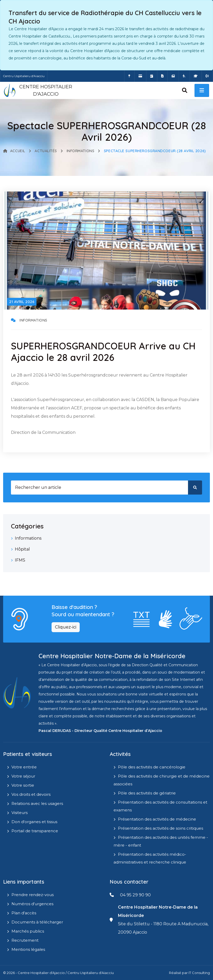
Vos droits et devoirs (31, 794)
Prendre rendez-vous (33, 895)
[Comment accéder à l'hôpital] (129, 76)
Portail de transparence (35, 831)
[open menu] (202, 90)
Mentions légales (28, 949)
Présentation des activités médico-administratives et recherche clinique (150, 858)
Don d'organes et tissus (34, 822)
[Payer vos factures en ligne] (140, 76)
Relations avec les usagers (37, 803)
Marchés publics (28, 931)
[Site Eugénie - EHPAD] (184, 76)
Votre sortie (23, 785)
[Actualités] (173, 76)
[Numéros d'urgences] (207, 76)
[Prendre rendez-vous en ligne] (152, 76)
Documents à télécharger (37, 922)
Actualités (46, 151)
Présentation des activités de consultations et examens (160, 806)
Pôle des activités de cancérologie (152, 767)
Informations (81, 151)
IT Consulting (199, 973)
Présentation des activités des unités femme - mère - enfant (161, 841)
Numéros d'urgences (32, 904)
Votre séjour (23, 776)
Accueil (14, 151)
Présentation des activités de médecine (157, 819)
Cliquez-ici (66, 627)
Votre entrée (24, 767)
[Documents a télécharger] (162, 76)
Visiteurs (20, 813)
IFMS (20, 560)
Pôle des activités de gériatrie (147, 793)
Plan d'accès (24, 913)
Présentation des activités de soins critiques (161, 828)
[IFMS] (196, 76)
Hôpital (22, 549)
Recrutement (25, 940)
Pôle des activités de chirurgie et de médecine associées (162, 780)
